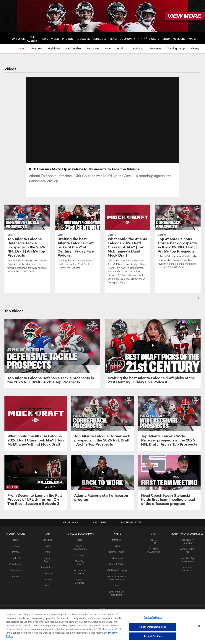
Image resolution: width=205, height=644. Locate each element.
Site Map (16, 572)
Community (16, 566)
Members (117, 535)
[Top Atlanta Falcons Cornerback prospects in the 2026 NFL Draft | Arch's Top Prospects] (102, 419)
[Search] (146, 38)
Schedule (47, 535)
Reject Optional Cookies (153, 627)
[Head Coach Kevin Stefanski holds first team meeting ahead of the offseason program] (169, 478)
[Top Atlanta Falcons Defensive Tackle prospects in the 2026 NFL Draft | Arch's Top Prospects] (52, 349)
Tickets (117, 541)
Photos (16, 548)
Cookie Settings (153, 617)
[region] (102, 627)
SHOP (153, 529)
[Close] (199, 626)
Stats (47, 548)
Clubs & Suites (117, 560)
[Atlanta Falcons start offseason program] (102, 476)
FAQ (117, 581)
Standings (47, 569)
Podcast (16, 554)
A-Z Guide (80, 551)
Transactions (47, 563)
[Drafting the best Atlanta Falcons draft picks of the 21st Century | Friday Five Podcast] (153, 349)
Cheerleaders (16, 560)
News (16, 535)
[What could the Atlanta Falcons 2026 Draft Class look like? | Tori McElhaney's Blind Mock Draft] (36, 419)
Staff (47, 581)
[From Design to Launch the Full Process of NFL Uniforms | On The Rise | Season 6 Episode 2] (36, 478)
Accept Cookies (153, 636)
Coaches (47, 575)
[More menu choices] (140, 38)
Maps (80, 535)
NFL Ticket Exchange (117, 566)
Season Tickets (117, 548)
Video (16, 541)
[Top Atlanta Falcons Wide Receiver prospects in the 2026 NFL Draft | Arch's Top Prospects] (169, 419)
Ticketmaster (117, 554)
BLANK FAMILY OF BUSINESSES (187, 529)
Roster (47, 541)
